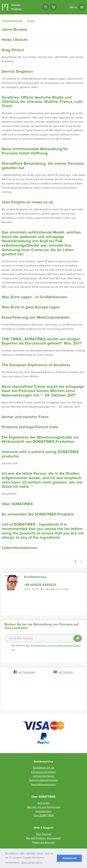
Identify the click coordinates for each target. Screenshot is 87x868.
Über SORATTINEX (44, 815)
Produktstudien (43, 811)
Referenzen (44, 803)
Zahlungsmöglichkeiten (43, 772)
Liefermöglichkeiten (43, 776)
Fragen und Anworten (44, 842)
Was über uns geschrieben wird (43, 807)
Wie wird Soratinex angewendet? (43, 838)
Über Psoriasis (43, 834)
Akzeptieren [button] (69, 858)
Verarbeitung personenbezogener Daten (56, 645)
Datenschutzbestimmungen (44, 780)
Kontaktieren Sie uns (44, 768)
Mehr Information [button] (32, 863)
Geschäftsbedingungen (43, 784)
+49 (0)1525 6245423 (40, 585)
